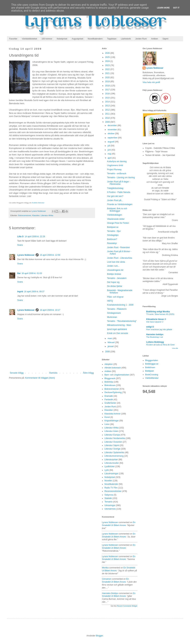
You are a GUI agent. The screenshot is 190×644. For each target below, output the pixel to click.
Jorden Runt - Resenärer (118, 247)
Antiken (155, 39)
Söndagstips (113, 235)
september (113, 138)
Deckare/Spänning (113, 392)
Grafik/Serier (110, 403)
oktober (111, 134)
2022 (108, 69)
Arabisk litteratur (38, 203)
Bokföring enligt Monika (158, 312)
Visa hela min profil (151, 82)
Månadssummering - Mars (119, 325)
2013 (108, 106)
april (110, 158)
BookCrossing (152, 375)
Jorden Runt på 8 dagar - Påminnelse (119, 183)
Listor (107, 424)
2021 (108, 73)
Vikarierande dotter (116, 219)
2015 (108, 98)
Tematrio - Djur (114, 231)
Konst (107, 417)
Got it (176, 8)
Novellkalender (111, 484)
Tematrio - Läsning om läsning (121, 178)
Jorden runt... (113, 266)
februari (111, 342)
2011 (108, 114)
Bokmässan (110, 385)
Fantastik (109, 400)
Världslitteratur (152, 378)
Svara (20, 245)
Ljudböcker (110, 466)
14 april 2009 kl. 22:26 (35, 237)
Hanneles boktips (110, 593)
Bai (19, 273)
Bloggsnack (110, 378)
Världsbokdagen (115, 215)
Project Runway (114, 170)
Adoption (109, 364)
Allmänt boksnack (113, 368)
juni (110, 150)
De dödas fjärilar (115, 286)
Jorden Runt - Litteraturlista (120, 258)
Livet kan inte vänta (116, 262)
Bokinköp (109, 382)
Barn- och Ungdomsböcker (117, 375)
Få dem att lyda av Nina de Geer (161, 345)
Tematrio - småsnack (117, 174)
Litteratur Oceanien (113, 442)
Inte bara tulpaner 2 (155, 322)
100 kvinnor (47, 39)
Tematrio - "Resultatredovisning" (122, 321)
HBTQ (110, 301)
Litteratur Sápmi (112, 445)
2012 (108, 110)
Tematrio (108, 502)
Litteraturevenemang (114, 456)
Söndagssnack (114, 313)
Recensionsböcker (113, 491)
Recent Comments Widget (127, 606)
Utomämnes (110, 509)
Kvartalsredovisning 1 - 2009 (120, 305)
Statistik (108, 498)
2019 (108, 81)
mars (110, 338)
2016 (108, 94)
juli (109, 146)
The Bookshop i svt (155, 337)
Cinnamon (107, 579)
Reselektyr (112, 243)
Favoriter (13, 39)
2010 (108, 118)
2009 (108, 122)
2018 (108, 86)
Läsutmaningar (111, 474)
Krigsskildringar (112, 421)
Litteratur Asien (111, 431)
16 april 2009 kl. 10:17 (50, 310)
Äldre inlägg (88, 373)
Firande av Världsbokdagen (120, 204)
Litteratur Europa (112, 435)
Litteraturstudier (112, 463)
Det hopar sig (113, 282)
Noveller (108, 481)
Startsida (53, 373)
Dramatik (109, 396)
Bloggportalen (152, 360)
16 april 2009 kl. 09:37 (34, 292)
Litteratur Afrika (47, 215)
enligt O (150, 327)
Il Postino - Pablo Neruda (119, 192)
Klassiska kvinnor (113, 414)
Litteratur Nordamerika (115, 438)
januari (111, 346)
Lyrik (107, 470)
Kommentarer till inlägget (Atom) (40, 378)
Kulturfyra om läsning (117, 161)
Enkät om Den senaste (118, 333)
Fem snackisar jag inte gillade (159, 329)
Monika (105, 568)
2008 (108, 352)
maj (110, 154)
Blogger (99, 636)
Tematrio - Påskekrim (117, 309)
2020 (108, 78)
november (113, 130)
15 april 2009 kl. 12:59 (50, 255)
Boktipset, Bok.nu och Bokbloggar (117, 210)
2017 (108, 90)
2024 (108, 61)
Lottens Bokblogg (155, 342)
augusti (111, 142)
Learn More (163, 8)
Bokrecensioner (25, 215)
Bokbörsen (150, 368)
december (113, 125)
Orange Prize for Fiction (118, 223)
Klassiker (36, 215)
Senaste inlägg (17, 373)
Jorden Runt (141, 39)
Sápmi (165, 39)
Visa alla (175, 348)
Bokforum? (112, 239)
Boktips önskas (114, 274)
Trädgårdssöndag (115, 188)
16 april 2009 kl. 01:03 (32, 273)
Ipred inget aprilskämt (117, 329)
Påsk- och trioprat (115, 297)
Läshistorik (126, 39)
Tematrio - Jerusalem (117, 278)
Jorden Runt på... (115, 200)
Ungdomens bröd (115, 165)
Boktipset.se (113, 227)
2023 (108, 65)
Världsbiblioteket (29, 39)
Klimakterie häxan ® (156, 319)
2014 (108, 102)
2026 (108, 53)
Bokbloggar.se (152, 364)
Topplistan (112, 39)
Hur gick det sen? (115, 196)
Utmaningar (110, 505)
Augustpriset (77, 39)
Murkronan (112, 317)
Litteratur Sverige (112, 449)
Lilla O (20, 237)
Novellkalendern (95, 39)
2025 (108, 57)
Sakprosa (109, 495)
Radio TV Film (111, 488)
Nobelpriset (62, 39)
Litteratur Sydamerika (114, 452)
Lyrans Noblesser (26, 255)
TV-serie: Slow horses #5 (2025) (160, 314)
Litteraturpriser (111, 460)
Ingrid (20, 292)
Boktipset (149, 371)
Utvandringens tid (115, 270)
